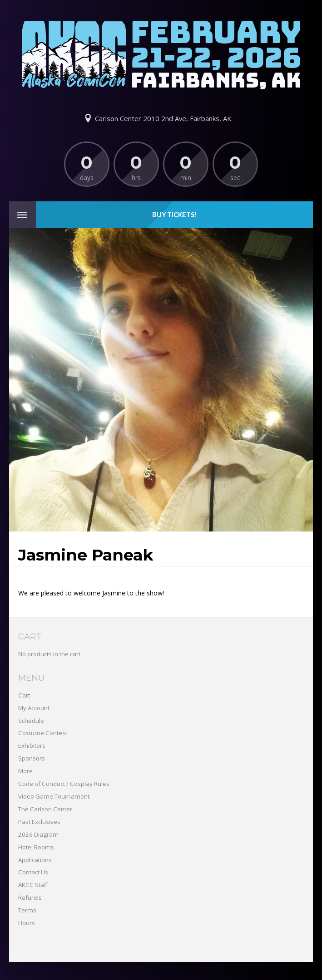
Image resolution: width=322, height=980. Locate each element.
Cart (24, 695)
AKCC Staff (33, 885)
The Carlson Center (45, 809)
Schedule (31, 721)
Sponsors (32, 758)
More (25, 771)
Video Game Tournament (54, 796)
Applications (35, 860)
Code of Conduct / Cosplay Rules (64, 784)
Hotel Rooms (36, 847)
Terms (27, 910)
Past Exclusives (39, 822)
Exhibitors (32, 746)
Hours (27, 923)
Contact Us (33, 872)
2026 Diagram (38, 834)
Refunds (30, 897)
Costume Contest (43, 733)
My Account (34, 708)
